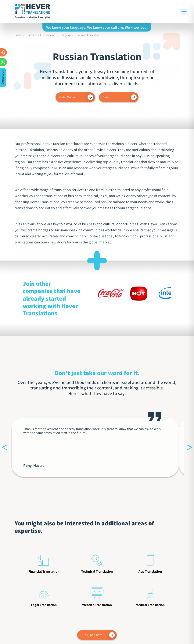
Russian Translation (88, 35)
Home (18, 35)
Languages (66, 35)
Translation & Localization (41, 35)
